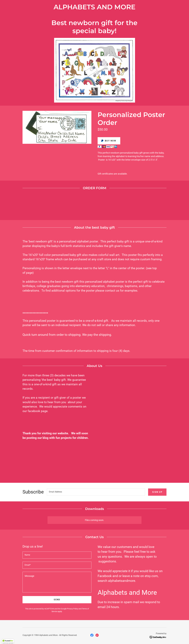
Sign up (157, 492)
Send (57, 600)
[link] (92, 635)
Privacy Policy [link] (72, 609)
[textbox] (96, 492)
